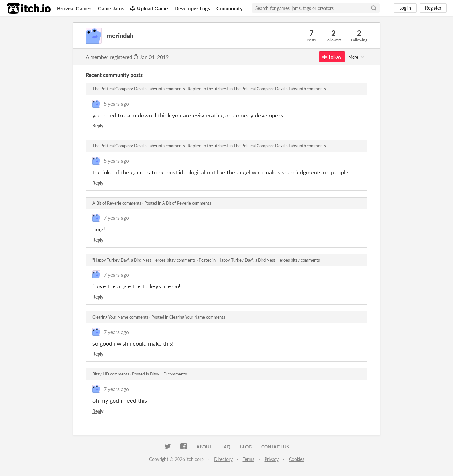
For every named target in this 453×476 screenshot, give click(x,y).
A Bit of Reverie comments (117, 203)
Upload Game (149, 8)
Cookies (297, 459)
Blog (246, 447)
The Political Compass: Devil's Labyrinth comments (139, 89)
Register (433, 8)
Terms (249, 459)
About (204, 447)
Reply (98, 126)
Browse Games (74, 8)
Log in (405, 8)
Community (229, 8)
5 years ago (116, 104)
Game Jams (111, 8)
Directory (223, 459)
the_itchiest (218, 89)
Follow (332, 57)
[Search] (374, 8)
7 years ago (116, 218)
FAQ (226, 447)
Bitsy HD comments (111, 374)
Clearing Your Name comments (120, 317)
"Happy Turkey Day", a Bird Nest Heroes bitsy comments (144, 260)
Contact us (275, 447)
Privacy (272, 459)
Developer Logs (192, 8)
